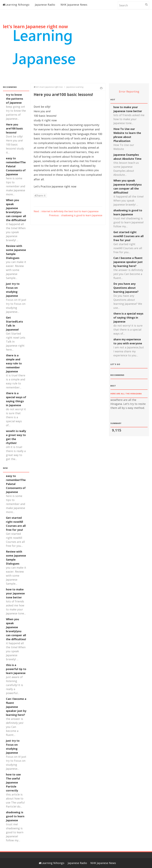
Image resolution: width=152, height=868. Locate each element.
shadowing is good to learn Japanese (15, 816)
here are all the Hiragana (127, 394)
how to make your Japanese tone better (15, 593)
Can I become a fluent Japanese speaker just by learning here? (16, 707)
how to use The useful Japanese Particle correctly (13, 782)
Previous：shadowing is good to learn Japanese (76, 215)
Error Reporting (129, 92)
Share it (40, 195)
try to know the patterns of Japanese (14, 99)
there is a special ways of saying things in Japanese (128, 318)
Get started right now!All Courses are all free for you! (128, 236)
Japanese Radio (45, 5)
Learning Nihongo (16, 5)
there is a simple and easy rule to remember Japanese (14, 363)
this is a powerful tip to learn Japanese (16, 669)
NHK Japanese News (74, 5)
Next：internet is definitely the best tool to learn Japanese (66, 211)
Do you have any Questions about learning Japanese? (126, 288)
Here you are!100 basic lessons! (14, 128)
